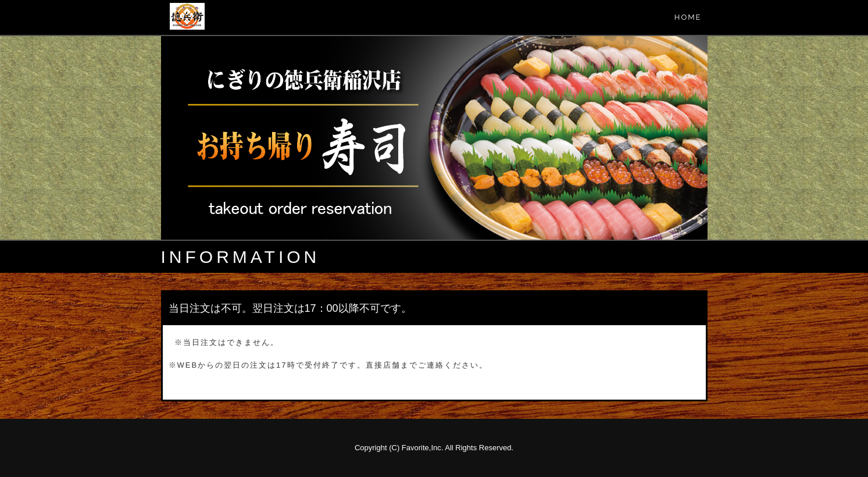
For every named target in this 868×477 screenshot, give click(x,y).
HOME (688, 17)
